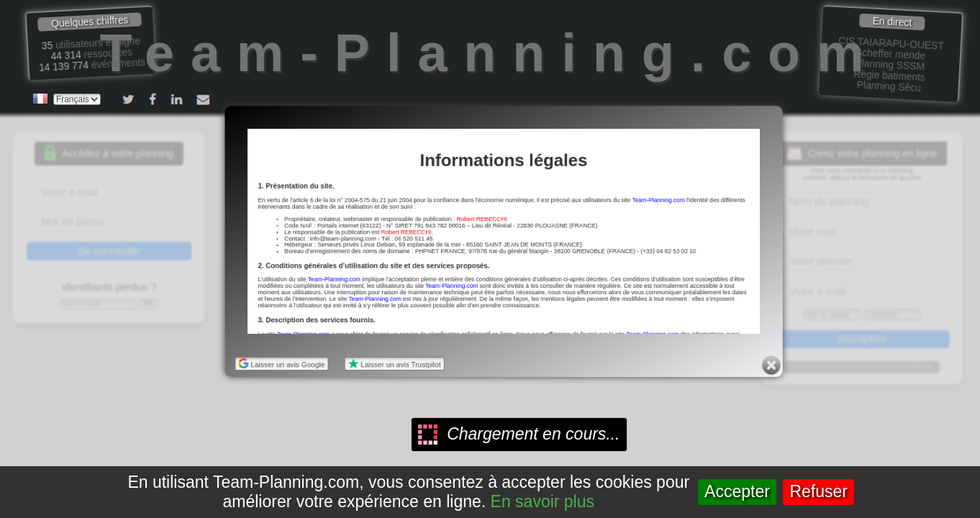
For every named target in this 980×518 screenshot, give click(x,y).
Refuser (818, 491)
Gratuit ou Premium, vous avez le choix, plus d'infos (862, 367)
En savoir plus (543, 501)
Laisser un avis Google (279, 364)
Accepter (737, 491)
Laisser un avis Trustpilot (393, 364)
